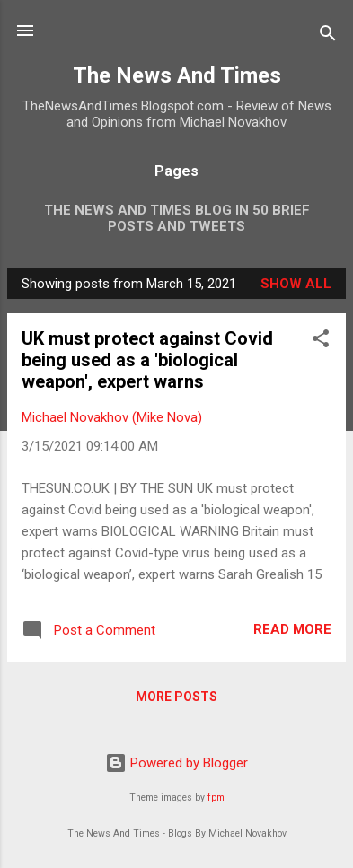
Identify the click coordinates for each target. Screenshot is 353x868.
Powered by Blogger (176, 763)
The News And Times (177, 75)
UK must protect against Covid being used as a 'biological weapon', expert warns (147, 360)
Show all (296, 284)
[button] (321, 342)
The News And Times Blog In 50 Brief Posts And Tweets (177, 218)
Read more (292, 629)
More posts (176, 697)
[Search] (328, 36)
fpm (216, 798)
